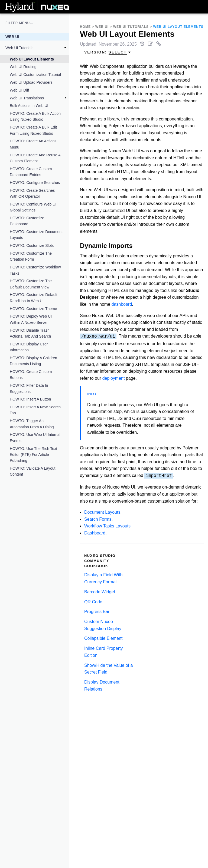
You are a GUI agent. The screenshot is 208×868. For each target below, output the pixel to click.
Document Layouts (102, 512)
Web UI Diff (19, 90)
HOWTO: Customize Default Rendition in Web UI (34, 298)
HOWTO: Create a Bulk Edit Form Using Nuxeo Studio (33, 130)
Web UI (12, 37)
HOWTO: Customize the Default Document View (31, 284)
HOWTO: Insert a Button (30, 399)
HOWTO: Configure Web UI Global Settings (33, 207)
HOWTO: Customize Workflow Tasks (35, 270)
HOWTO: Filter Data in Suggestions (29, 388)
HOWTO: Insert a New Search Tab (35, 410)
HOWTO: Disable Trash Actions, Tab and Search (30, 333)
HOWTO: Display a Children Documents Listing (33, 361)
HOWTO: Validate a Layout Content (32, 471)
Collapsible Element (103, 638)
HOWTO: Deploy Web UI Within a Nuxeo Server (31, 319)
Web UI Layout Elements (32, 59)
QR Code (93, 602)
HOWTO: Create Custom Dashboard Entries (31, 172)
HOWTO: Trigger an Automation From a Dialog (32, 424)
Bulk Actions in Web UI (29, 106)
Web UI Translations (27, 98)
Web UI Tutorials (19, 48)
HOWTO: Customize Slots (32, 245)
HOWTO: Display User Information (29, 347)
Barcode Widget (100, 592)
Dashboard (95, 533)
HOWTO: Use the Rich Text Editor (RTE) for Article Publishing (33, 455)
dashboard (122, 304)
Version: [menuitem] (108, 52)
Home (85, 27)
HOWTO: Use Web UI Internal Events (35, 438)
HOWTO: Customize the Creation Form (31, 256)
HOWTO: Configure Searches (35, 183)
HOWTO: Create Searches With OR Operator (32, 193)
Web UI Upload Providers (31, 82)
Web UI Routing (23, 67)
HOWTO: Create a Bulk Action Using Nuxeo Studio (35, 116)
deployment (114, 378)
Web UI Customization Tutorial (35, 75)
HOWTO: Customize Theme (33, 309)
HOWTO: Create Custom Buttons (31, 375)
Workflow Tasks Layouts (107, 526)
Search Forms (98, 519)
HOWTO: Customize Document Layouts (36, 235)
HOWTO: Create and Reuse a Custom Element (35, 158)
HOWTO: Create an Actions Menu (33, 144)
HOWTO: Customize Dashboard (27, 221)
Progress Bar (97, 612)
